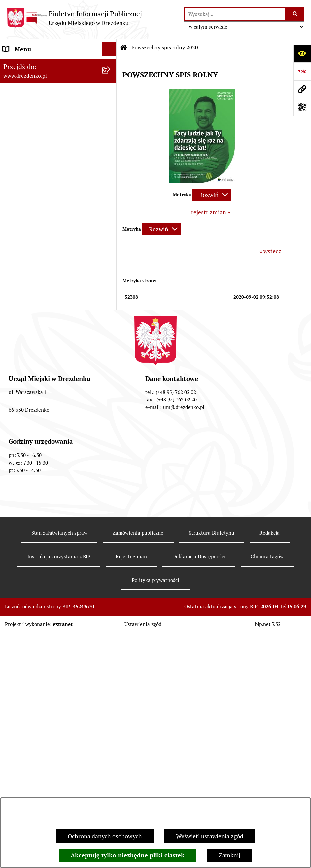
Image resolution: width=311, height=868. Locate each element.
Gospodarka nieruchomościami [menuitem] (44, 290)
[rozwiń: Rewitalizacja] (111, 320)
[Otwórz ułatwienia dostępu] (302, 53)
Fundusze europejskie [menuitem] (31, 275)
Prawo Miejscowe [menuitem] (26, 162)
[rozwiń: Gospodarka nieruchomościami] (111, 290)
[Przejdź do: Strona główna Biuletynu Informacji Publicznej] (124, 48)
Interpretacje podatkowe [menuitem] (35, 221)
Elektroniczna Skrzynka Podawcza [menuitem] (47, 388)
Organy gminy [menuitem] (21, 147)
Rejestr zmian (131, 791)
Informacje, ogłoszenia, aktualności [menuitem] (49, 103)
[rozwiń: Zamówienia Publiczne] (111, 260)
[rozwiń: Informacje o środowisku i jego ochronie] (111, 334)
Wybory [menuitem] (13, 373)
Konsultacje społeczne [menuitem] (32, 88)
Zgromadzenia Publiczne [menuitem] (35, 403)
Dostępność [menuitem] (18, 477)
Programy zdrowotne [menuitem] (31, 432)
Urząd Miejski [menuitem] (21, 132)
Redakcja (270, 767)
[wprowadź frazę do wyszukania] (235, 14)
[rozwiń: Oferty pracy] (111, 358)
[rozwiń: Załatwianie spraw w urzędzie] (111, 118)
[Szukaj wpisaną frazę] (295, 14)
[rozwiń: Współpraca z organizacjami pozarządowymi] (111, 236)
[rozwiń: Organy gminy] (111, 147)
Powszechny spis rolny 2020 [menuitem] (40, 447)
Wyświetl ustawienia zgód (210, 836)
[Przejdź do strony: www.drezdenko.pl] (302, 89)
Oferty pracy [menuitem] (19, 358)
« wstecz (270, 251)
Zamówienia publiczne (138, 767)
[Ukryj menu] (109, 49)
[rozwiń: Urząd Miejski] (111, 132)
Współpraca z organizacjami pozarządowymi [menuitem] (40, 241)
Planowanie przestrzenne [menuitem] (36, 305)
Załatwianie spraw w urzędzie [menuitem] (42, 117)
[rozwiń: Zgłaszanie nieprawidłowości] (111, 492)
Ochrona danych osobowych (105, 836)
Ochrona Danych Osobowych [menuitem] (41, 462)
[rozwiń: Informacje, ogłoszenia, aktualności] (111, 103)
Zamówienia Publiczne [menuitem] (33, 260)
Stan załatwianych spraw (59, 767)
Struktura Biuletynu (212, 767)
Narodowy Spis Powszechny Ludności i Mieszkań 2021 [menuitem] (52, 68)
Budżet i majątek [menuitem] (25, 177)
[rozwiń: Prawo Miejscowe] (111, 162)
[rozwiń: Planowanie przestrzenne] (111, 305)
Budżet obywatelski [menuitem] (29, 207)
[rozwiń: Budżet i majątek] (111, 177)
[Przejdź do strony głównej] (74, 18)
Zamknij (229, 855)
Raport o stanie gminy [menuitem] (32, 192)
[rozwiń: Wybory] (111, 373)
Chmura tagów (267, 791)
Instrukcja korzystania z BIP (59, 791)
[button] (202, 181)
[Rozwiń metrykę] (212, 195)
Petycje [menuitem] (12, 417)
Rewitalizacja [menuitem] (20, 319)
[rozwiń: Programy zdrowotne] (111, 433)
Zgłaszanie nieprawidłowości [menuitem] (41, 492)
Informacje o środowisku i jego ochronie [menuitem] (43, 339)
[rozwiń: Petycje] (111, 418)
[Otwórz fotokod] (302, 107)
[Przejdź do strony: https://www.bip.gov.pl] (302, 71)
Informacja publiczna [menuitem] (31, 507)
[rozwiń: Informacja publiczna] (111, 507)
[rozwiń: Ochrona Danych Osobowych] (111, 462)
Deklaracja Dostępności (199, 791)
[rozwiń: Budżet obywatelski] (111, 207)
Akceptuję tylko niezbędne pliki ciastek (128, 855)
